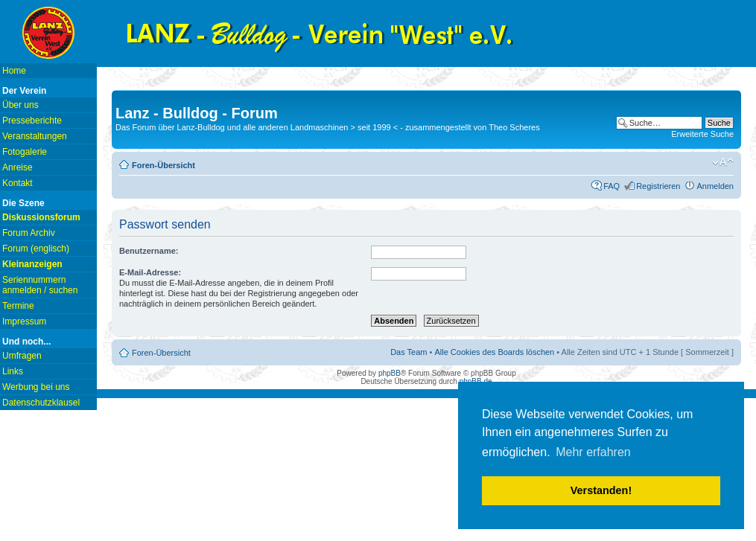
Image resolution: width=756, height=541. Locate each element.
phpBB (390, 373)
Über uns (20, 105)
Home (14, 71)
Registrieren (658, 186)
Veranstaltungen (35, 136)
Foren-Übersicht (163, 165)
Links (13, 371)
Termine (18, 306)
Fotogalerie (25, 152)
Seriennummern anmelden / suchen (40, 285)
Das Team (409, 352)
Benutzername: (149, 251)
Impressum (24, 321)
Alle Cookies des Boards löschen (494, 352)
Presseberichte (32, 121)
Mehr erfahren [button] (593, 452)
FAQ (612, 186)
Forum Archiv (29, 233)
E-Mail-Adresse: (150, 272)
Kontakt (18, 183)
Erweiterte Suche (702, 134)
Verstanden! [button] (601, 490)
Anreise (18, 167)
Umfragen (22, 356)
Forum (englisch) (36, 249)
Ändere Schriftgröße (723, 162)
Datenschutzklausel (41, 403)
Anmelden (715, 186)
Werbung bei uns (36, 387)
